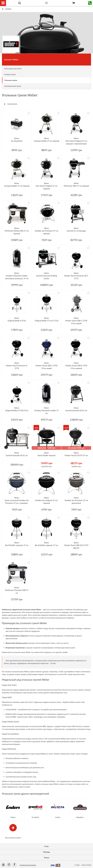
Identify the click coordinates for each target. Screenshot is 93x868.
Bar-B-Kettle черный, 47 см (17, 545)
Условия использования (28, 865)
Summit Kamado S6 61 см (17, 455)
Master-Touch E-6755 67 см (76, 455)
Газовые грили (10, 74)
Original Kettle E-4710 (17, 321)
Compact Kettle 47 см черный (46, 141)
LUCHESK (88, 865)
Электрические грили (13, 86)
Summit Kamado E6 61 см (76, 411)
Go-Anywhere (17, 141)
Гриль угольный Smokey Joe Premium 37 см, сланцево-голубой (17, 503)
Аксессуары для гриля (13, 69)
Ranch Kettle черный (46, 455)
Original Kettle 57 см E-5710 (46, 321)
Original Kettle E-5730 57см (17, 411)
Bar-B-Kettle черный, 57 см (46, 545)
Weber (8, 9)
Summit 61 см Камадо (76, 231)
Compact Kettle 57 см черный (17, 186)
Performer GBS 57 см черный (76, 186)
